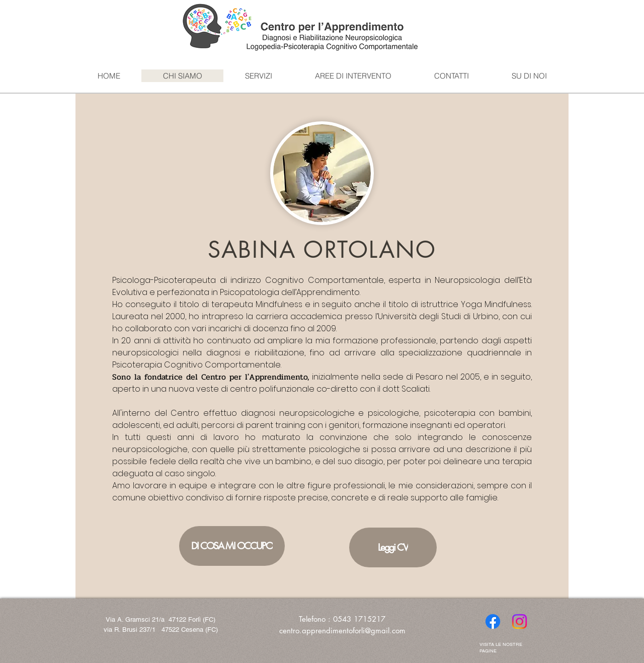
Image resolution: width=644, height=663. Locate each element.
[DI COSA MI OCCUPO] (232, 546)
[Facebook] (493, 621)
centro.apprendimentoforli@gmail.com (342, 631)
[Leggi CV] (393, 547)
